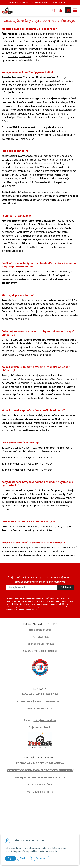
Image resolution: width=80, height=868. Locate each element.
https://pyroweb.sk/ (20, 56)
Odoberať (66, 587)
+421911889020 (42, 2)
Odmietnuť (41, 858)
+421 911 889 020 (47, 695)
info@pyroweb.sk (20, 2)
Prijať (10, 858)
